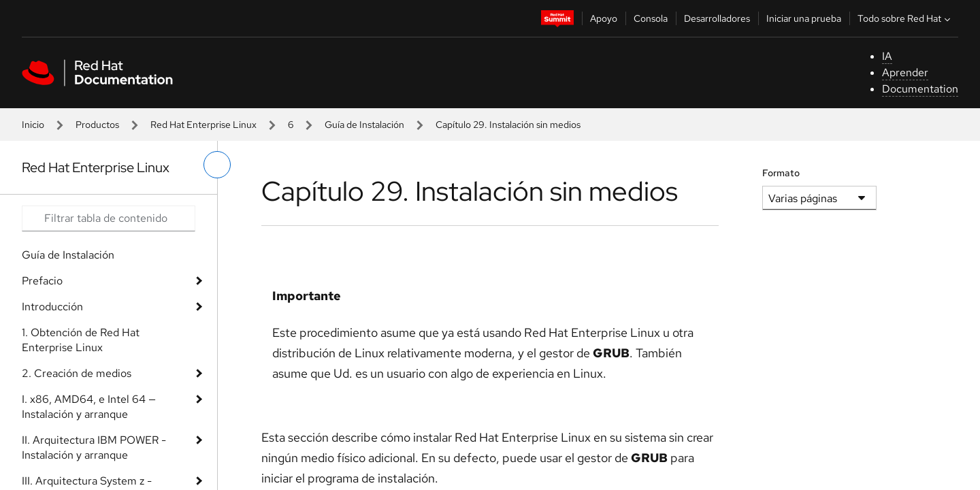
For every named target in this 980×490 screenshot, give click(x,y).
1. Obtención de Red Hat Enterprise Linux (81, 340)
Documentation (920, 89)
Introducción (52, 307)
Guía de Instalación (364, 125)
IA (887, 56)
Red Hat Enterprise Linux (203, 125)
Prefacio (42, 281)
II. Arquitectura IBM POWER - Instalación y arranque (94, 447)
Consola (651, 18)
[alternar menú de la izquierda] (217, 165)
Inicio (33, 125)
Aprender (905, 72)
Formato (781, 173)
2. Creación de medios (77, 373)
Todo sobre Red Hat (905, 18)
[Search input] (109, 218)
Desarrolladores (717, 18)
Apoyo (604, 18)
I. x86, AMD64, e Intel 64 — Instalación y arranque (89, 407)
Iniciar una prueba (804, 18)
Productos (97, 125)
